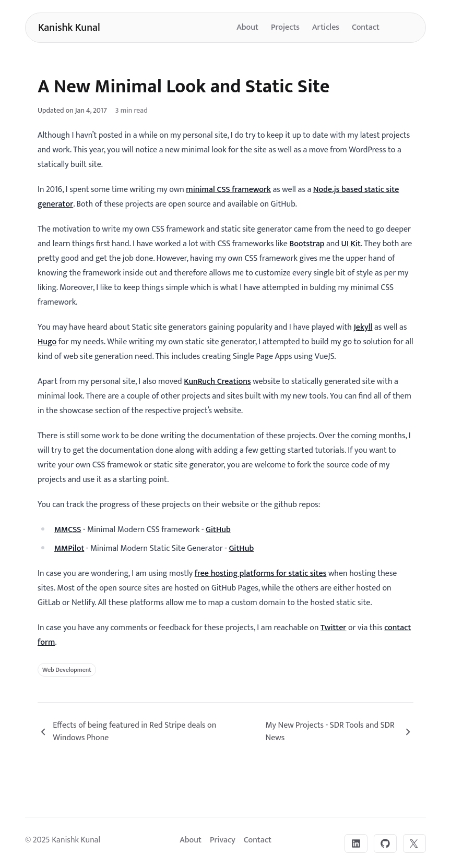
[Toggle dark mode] (402, 28)
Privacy (223, 840)
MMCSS (68, 530)
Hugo (47, 342)
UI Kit (351, 244)
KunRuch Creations (217, 382)
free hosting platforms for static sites (261, 574)
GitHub (218, 530)
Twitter (333, 628)
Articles (326, 27)
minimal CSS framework (228, 190)
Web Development (67, 670)
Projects (285, 27)
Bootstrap (307, 244)
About (247, 27)
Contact (366, 27)
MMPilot (69, 548)
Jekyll (363, 327)
